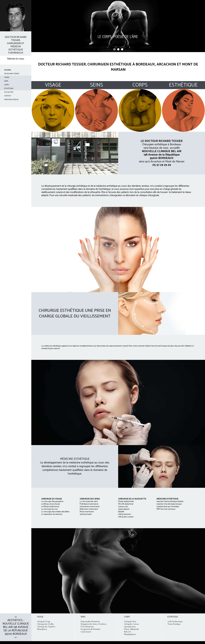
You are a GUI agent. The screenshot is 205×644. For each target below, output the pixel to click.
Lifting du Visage (44, 621)
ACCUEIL (8, 70)
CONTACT (8, 96)
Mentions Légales (11, 100)
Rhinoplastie (42, 629)
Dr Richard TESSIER (12, 74)
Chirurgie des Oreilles (45, 624)
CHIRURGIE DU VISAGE (52, 499)
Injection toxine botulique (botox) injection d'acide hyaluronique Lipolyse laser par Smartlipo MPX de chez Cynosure (170, 505)
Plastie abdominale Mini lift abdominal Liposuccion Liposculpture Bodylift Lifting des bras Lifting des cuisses (126, 509)
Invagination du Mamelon (90, 629)
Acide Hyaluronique (175, 621)
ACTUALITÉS (9, 92)
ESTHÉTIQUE (9, 88)
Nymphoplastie (130, 634)
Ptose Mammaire (87, 627)
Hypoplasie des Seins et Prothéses (94, 624)
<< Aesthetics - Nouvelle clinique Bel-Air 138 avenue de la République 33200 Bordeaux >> (16, 627)
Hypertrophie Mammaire (90, 621)
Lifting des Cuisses (131, 624)
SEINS (6, 81)
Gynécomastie (86, 632)
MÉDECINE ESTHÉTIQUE (167, 499)
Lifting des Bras (130, 621)
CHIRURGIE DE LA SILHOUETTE (132, 499)
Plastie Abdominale (131, 629)
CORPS (7, 85)
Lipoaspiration (130, 627)
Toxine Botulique (174, 624)
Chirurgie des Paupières (46, 627)
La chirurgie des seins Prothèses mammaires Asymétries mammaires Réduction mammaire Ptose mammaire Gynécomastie (90, 507)
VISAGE (7, 77)
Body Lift (128, 632)
